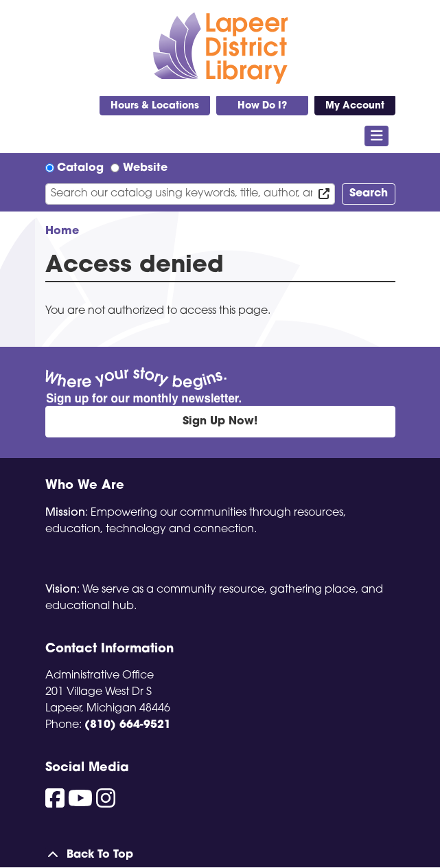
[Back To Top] (220, 855)
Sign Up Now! (220, 422)
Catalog (80, 168)
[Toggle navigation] (377, 136)
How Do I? (262, 106)
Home (62, 231)
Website (145, 168)
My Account (355, 106)
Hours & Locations (155, 106)
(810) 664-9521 (128, 725)
